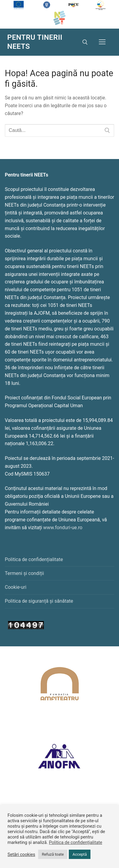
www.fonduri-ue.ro (63, 528)
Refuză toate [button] (53, 854)
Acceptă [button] (80, 854)
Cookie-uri (16, 587)
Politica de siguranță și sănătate (39, 601)
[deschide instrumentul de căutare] (85, 42)
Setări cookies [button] (21, 854)
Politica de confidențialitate (34, 559)
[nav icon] (102, 42)
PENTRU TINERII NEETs (35, 42)
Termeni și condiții (24, 573)
